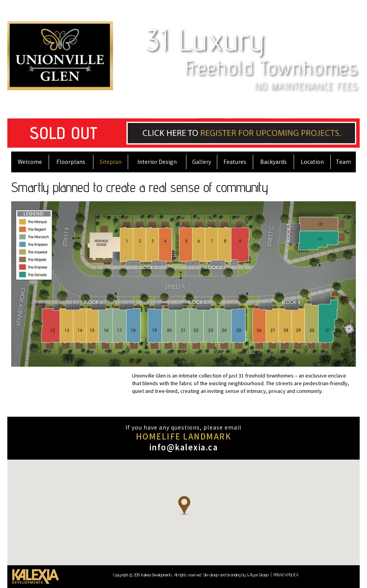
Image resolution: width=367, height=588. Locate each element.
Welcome (30, 162)
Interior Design (157, 162)
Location (312, 162)
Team (343, 162)
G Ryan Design (258, 575)
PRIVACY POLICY (286, 575)
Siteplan (111, 162)
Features (235, 162)
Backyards (273, 162)
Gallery (202, 162)
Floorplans (71, 162)
